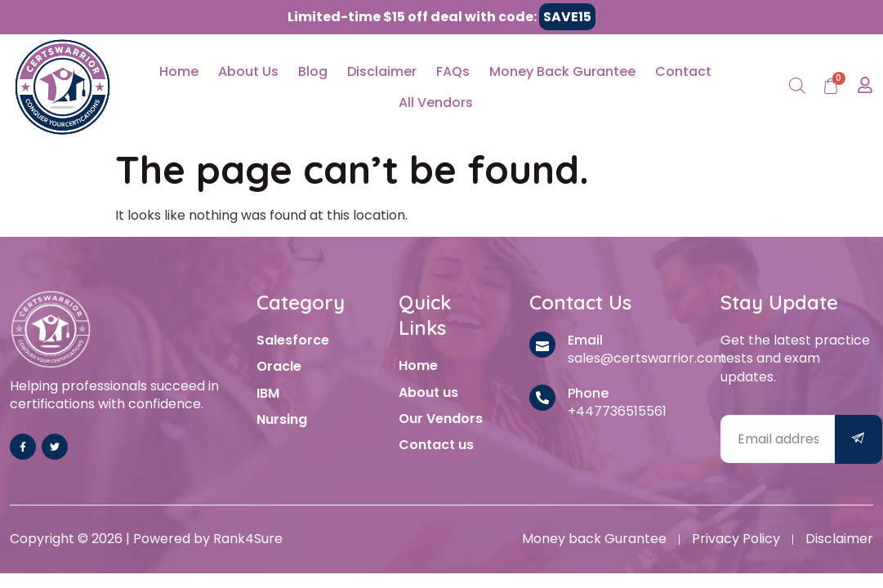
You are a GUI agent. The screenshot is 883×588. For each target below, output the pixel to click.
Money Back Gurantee (562, 71)
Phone (588, 393)
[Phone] (542, 398)
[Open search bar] (797, 87)
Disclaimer (382, 71)
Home (179, 71)
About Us (248, 71)
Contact (683, 71)
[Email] (542, 345)
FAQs (453, 71)
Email (585, 340)
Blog (313, 71)
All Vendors (436, 102)
